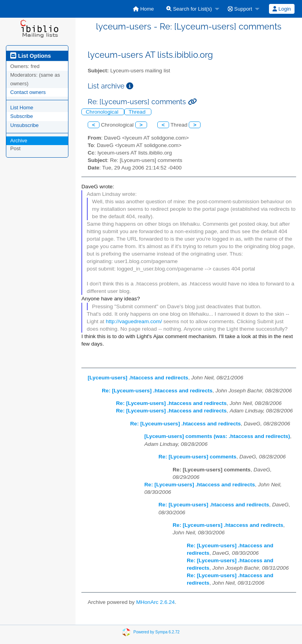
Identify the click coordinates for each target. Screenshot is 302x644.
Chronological (103, 112)
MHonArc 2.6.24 (155, 602)
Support (240, 9)
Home (143, 9)
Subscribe (22, 116)
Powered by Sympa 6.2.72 (156, 632)
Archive (19, 141)
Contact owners (28, 92)
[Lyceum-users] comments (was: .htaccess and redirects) (217, 436)
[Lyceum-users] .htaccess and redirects (138, 378)
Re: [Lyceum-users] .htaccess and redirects (157, 391)
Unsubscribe (24, 125)
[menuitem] (143, 9)
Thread (138, 112)
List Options (30, 56)
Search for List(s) (189, 9)
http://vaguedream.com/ (134, 321)
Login (282, 9)
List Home (22, 108)
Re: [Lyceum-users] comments (197, 457)
